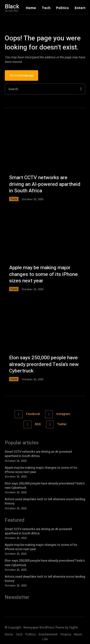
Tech (14, 199)
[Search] (81, 89)
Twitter (62, 424)
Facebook (33, 414)
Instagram (63, 414)
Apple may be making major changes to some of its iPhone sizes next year (43, 274)
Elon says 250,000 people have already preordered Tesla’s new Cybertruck (44, 364)
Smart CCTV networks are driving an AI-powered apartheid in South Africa (45, 184)
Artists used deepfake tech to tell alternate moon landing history (45, 501)
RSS (38, 424)
